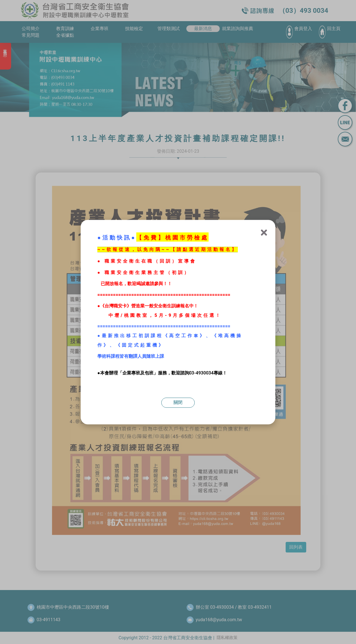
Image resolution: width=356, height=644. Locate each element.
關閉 (178, 402)
